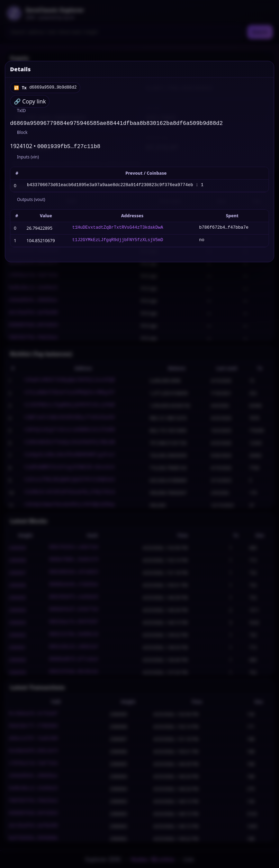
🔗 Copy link (30, 101)
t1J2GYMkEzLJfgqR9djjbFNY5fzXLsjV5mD (118, 242)
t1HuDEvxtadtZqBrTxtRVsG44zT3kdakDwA (118, 230)
